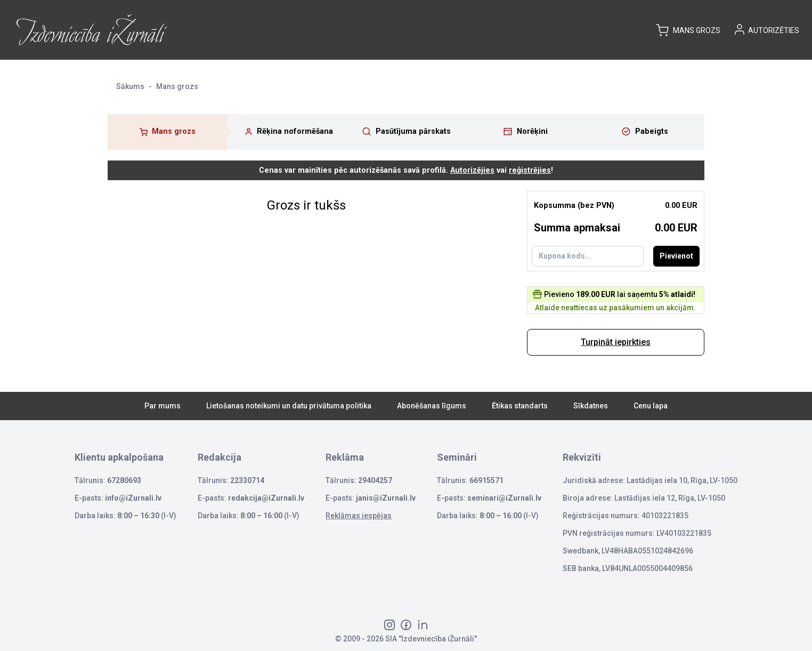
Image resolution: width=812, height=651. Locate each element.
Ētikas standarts (520, 406)
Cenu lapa (651, 406)
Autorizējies (472, 170)
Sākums (130, 86)
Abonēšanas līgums (432, 406)
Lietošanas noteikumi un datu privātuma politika (289, 406)
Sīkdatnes (591, 406)
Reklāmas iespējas (359, 516)
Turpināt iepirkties (616, 342)
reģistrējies (530, 170)
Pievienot (676, 256)
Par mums (163, 406)
